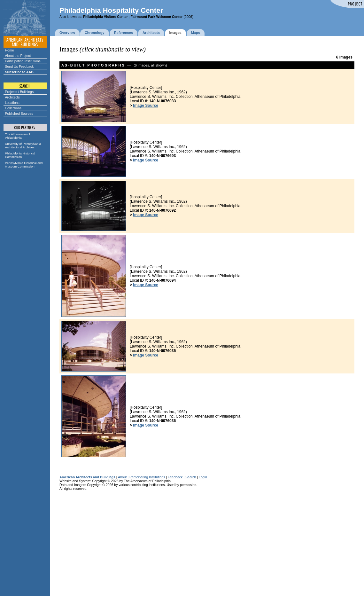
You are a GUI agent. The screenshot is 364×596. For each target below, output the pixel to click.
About (122, 477)
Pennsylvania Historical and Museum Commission (24, 165)
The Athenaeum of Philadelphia (18, 136)
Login (203, 477)
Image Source (146, 106)
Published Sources (19, 114)
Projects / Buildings (19, 92)
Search (191, 477)
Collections (13, 108)
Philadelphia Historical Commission (20, 155)
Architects (12, 97)
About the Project (18, 56)
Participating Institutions (23, 61)
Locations (12, 103)
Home (10, 50)
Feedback (175, 477)
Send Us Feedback (19, 67)
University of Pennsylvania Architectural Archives (23, 145)
